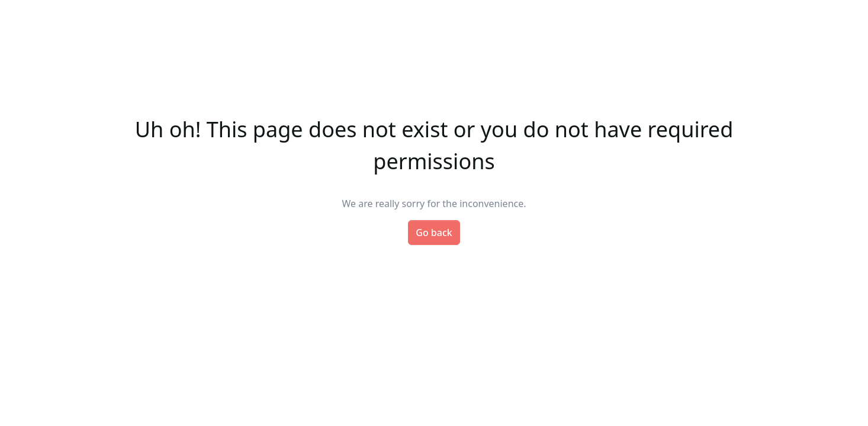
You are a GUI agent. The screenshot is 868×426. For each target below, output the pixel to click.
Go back (434, 233)
